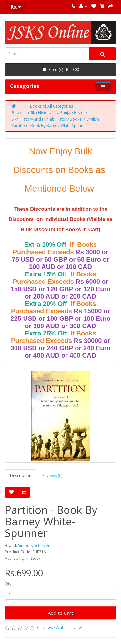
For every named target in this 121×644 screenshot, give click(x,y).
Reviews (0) (52, 475)
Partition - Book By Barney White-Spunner (49, 125)
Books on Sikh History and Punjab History (49, 113)
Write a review (69, 627)
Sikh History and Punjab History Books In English (55, 119)
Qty (8, 584)
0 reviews (44, 627)
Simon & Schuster (34, 546)
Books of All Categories (51, 106)
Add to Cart (60, 613)
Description (21, 475)
